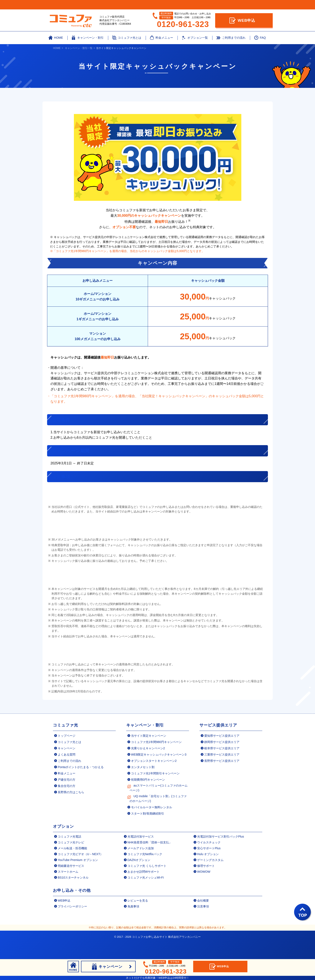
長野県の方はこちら (71, 810)
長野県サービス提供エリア (222, 779)
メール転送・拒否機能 (72, 866)
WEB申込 (242, 20)
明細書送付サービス (71, 884)
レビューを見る (138, 919)
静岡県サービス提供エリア (222, 760)
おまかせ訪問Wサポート (144, 890)
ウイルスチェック (209, 860)
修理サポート (206, 884)
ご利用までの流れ (69, 779)
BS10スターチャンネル (73, 895)
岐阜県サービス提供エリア (222, 766)
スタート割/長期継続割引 (148, 831)
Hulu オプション (208, 872)
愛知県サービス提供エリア (222, 753)
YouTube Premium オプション (78, 878)
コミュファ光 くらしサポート (147, 884)
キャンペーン (67, 766)
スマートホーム (68, 890)
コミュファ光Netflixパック (145, 872)
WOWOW (204, 890)
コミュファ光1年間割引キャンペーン (155, 791)
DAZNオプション (139, 878)
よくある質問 (67, 772)
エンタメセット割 (143, 785)
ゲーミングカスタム (210, 878)
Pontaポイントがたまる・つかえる (81, 785)
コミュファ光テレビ (71, 860)
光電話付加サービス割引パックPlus (221, 854)
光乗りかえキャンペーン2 (148, 766)
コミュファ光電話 (69, 854)
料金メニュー (67, 791)
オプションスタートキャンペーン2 (154, 779)
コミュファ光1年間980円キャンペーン (156, 760)
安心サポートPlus (209, 866)
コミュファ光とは (69, 760)
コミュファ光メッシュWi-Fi (146, 895)
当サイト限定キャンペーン (149, 753)
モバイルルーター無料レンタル (152, 825)
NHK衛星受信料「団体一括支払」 (150, 860)
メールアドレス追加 (141, 866)
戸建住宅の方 (67, 798)
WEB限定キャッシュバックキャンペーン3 (159, 772)
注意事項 (203, 924)
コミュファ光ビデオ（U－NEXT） (80, 872)
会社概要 (203, 919)
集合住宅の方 (67, 804)
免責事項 (133, 924)
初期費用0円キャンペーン (148, 798)
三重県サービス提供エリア (222, 772)
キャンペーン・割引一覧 (79, 48)
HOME (57, 48)
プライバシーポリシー (72, 924)
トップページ (67, 753)
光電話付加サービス (141, 854)
